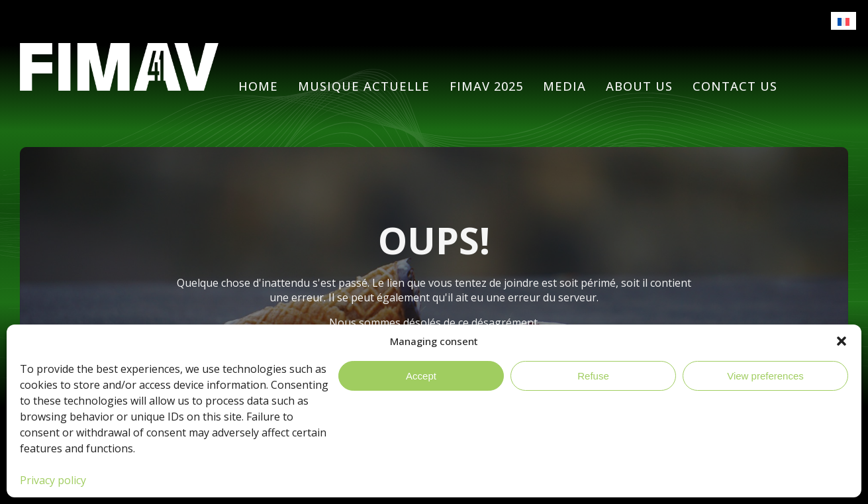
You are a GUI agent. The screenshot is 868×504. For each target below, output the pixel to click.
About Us (639, 86)
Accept (421, 376)
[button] (842, 341)
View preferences (765, 376)
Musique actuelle (364, 86)
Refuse (593, 376)
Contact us (735, 86)
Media (564, 86)
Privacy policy (53, 480)
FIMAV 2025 (486, 86)
